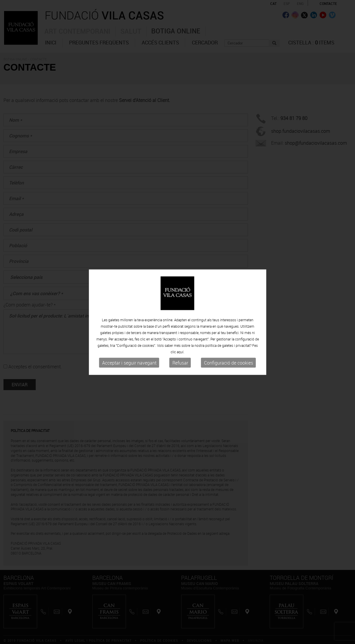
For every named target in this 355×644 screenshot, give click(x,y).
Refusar (180, 363)
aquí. (181, 352)
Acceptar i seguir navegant (129, 363)
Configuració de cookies (229, 363)
